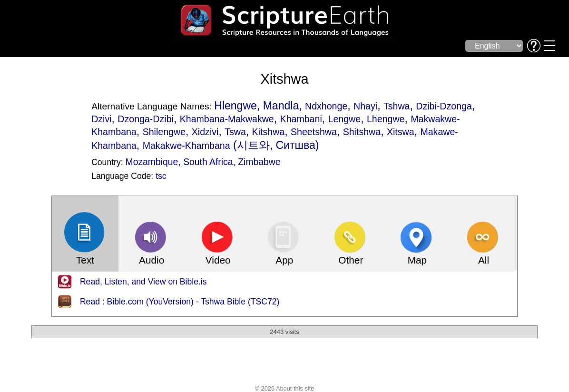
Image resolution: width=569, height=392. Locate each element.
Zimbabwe (259, 162)
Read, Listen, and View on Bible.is (143, 282)
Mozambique (152, 162)
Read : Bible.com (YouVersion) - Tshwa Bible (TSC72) (180, 302)
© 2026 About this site (285, 388)
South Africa (208, 162)
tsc (161, 176)
